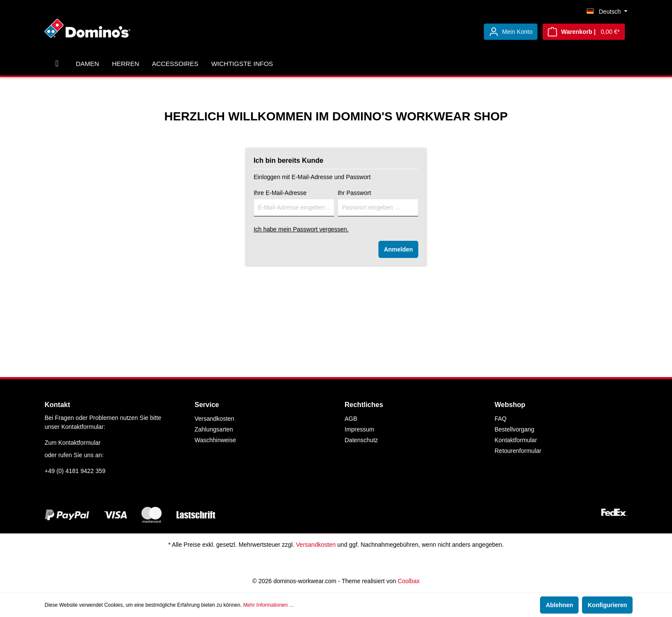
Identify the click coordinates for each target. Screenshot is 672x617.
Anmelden (399, 249)
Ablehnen (559, 605)
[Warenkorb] (584, 32)
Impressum (359, 429)
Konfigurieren (607, 605)
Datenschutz (361, 440)
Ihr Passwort (354, 193)
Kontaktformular (516, 440)
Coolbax (409, 581)
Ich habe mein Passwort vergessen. (301, 229)
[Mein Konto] (511, 32)
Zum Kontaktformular (73, 443)
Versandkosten (214, 419)
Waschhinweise (215, 440)
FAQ (501, 419)
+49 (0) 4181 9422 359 (75, 471)
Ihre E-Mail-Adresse (280, 193)
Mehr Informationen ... (268, 605)
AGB (351, 419)
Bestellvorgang (514, 429)
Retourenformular (518, 451)
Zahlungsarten (214, 429)
